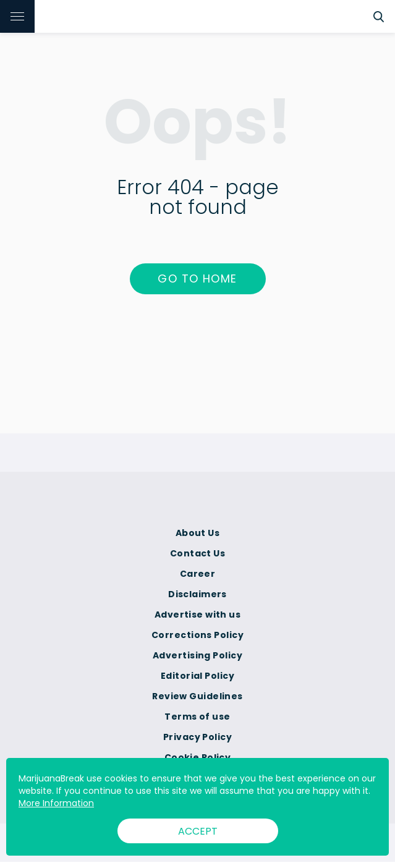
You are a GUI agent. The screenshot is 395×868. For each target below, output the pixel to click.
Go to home (197, 279)
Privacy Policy (197, 737)
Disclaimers (197, 594)
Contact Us (197, 553)
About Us (198, 533)
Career (198, 574)
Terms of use (197, 717)
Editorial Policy (197, 676)
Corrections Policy (197, 635)
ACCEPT (198, 831)
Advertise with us (197, 615)
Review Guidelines (197, 696)
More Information (56, 803)
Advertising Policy (197, 655)
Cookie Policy (198, 757)
